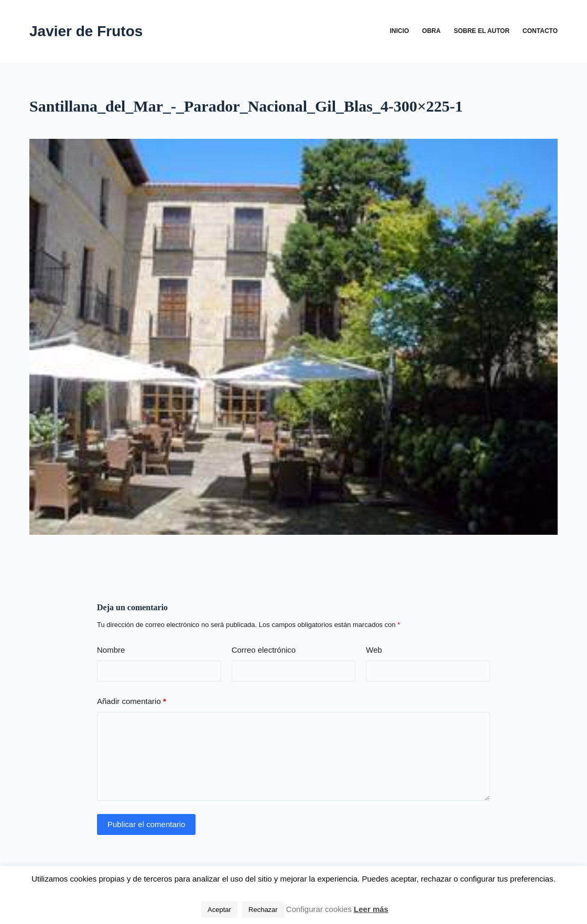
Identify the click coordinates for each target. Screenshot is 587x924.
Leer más (371, 909)
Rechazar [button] (263, 910)
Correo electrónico (264, 650)
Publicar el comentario (146, 824)
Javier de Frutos (86, 31)
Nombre (111, 650)
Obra (431, 31)
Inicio (400, 31)
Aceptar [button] (219, 910)
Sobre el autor (482, 31)
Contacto (540, 31)
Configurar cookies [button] (319, 909)
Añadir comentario (132, 702)
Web (374, 650)
